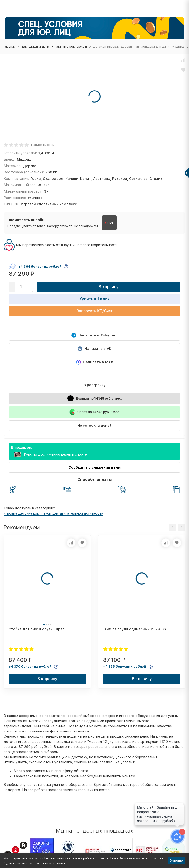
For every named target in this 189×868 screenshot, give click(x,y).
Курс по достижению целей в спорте (55, 454)
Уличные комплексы (71, 47)
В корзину (109, 287)
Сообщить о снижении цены (94, 467)
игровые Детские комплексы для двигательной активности (54, 513)
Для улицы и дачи (35, 47)
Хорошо (176, 860)
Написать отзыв (44, 145)
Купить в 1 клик (94, 299)
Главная (10, 47)
